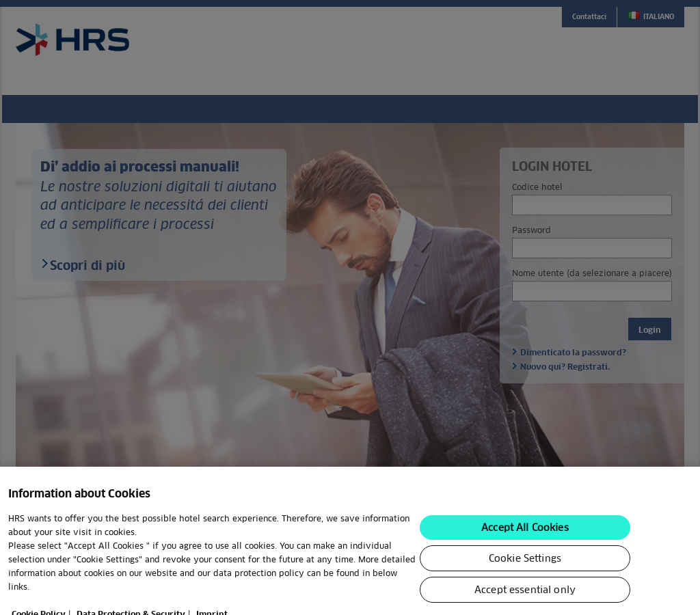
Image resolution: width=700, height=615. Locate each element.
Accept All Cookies (525, 556)
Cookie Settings (525, 586)
